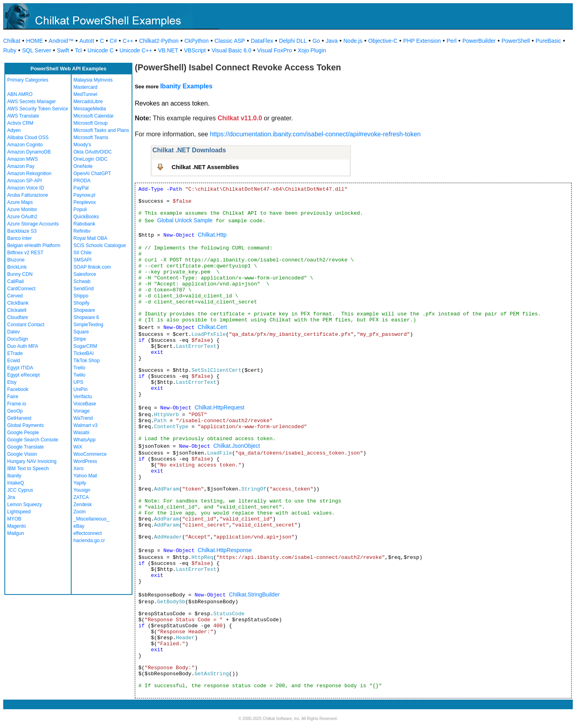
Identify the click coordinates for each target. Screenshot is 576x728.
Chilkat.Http (212, 235)
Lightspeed (19, 512)
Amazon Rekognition (29, 174)
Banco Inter (19, 238)
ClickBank (18, 303)
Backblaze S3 (22, 231)
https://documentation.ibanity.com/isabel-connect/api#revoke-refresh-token (315, 134)
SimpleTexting (89, 325)
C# (113, 41)
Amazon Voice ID (26, 188)
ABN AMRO (20, 94)
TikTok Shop (87, 361)
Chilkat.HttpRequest (219, 407)
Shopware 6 (86, 317)
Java (332, 41)
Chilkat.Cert (212, 327)
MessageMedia (90, 109)
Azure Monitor (22, 209)
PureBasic (548, 41)
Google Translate (25, 447)
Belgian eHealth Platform (34, 245)
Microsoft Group (91, 123)
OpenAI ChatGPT (92, 174)
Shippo (81, 296)
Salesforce (85, 274)
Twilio (80, 375)
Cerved (15, 296)
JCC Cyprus (20, 490)
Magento (17, 526)
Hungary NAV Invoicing (32, 461)
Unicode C (101, 50)
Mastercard (86, 87)
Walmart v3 (86, 425)
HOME (34, 41)
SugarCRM (85, 346)
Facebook (18, 389)
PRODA (82, 181)
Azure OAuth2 (22, 217)
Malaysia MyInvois (93, 80)
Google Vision (22, 454)
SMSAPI (83, 260)
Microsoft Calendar (94, 116)
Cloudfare (18, 317)
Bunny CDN (20, 274)
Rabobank (85, 224)
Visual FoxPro (275, 50)
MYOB (14, 519)
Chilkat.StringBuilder (254, 594)
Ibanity (14, 476)
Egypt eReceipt (23, 375)
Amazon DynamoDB (29, 152)
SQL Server (37, 50)
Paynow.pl (85, 195)
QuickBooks (86, 217)
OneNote (83, 166)
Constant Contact (26, 325)
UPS (79, 382)
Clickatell (17, 310)
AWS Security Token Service (38, 109)
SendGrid (84, 289)
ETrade (15, 353)
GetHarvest (19, 418)
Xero (79, 469)
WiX (78, 447)
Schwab (82, 281)
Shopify (82, 303)
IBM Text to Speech (28, 469)
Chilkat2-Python (159, 41)
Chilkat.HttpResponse (225, 550)
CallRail (15, 281)
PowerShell (516, 41)
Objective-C (383, 41)
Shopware (84, 310)
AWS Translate (23, 116)
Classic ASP (230, 41)
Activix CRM (20, 123)
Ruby (10, 50)
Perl (452, 41)
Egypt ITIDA (20, 368)
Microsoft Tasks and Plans (101, 130)
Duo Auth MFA (23, 346)
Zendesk (83, 505)
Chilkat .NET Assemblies (205, 167)
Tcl (78, 50)
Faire (13, 397)
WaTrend (83, 418)
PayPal (81, 188)
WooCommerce (90, 454)
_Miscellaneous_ (91, 519)
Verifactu (83, 397)
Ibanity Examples (186, 86)
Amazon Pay (21, 166)
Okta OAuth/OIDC (93, 152)
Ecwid (14, 361)
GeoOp (15, 411)
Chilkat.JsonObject (237, 446)
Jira (11, 497)
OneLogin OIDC (91, 159)
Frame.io (17, 404)
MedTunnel (86, 94)
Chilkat (12, 41)
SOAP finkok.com (92, 267)
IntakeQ (16, 483)
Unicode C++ (136, 50)
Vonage (82, 411)
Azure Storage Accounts (33, 224)
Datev (13, 332)
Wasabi (82, 433)
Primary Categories (28, 80)
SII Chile (83, 253)
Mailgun (16, 533)
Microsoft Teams (91, 138)
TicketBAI (84, 353)
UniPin (81, 389)
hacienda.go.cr (89, 541)
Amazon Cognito (25, 145)
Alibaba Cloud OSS (28, 138)
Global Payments (25, 425)
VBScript (195, 50)
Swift (63, 50)
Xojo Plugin (312, 50)
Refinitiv (82, 231)
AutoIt (87, 41)
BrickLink (17, 267)
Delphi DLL (293, 41)
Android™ (61, 41)
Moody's (82, 145)
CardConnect (21, 289)
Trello (80, 368)
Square (81, 332)
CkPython (197, 41)
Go (316, 41)
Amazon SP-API (25, 181)
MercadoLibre (88, 102)
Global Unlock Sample (185, 220)
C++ (128, 41)
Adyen (14, 130)
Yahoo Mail (85, 476)
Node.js (353, 41)
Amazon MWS (23, 159)
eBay (79, 526)
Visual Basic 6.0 (231, 50)
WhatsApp (85, 440)
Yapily (80, 483)
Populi (80, 209)
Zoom (80, 512)
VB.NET (168, 50)
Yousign (82, 490)
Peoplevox (85, 202)
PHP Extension (422, 41)
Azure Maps (20, 202)
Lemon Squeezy (25, 505)
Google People (23, 433)
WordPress (85, 461)
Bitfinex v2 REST (25, 253)
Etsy (12, 382)
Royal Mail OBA (91, 238)
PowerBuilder (479, 41)
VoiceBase (85, 404)
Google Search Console (33, 440)
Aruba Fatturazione (28, 195)
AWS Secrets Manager (32, 102)
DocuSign (18, 339)
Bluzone (16, 260)
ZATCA (81, 497)
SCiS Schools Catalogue (100, 245)
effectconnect (88, 533)
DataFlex (262, 41)
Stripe (80, 339)
